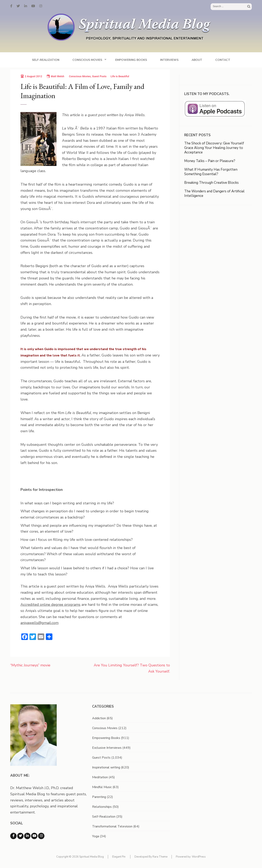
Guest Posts (99, 76)
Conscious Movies (87, 60)
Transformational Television (112, 826)
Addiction (99, 718)
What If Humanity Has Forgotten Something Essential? (211, 172)
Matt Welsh (58, 76)
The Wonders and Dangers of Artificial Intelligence (214, 193)
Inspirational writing (106, 767)
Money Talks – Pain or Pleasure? (210, 161)
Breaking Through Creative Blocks (211, 183)
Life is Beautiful (120, 76)
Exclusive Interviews (107, 748)
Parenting (99, 797)
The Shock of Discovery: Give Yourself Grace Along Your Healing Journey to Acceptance (214, 148)
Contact (223, 60)
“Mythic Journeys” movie (30, 665)
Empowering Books (131, 60)
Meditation (100, 777)
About (197, 60)
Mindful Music (102, 787)
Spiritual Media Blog (91, 857)
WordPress (199, 857)
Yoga (96, 836)
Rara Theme (160, 857)
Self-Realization (46, 60)
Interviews (169, 60)
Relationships (102, 807)
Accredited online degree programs (50, 605)
